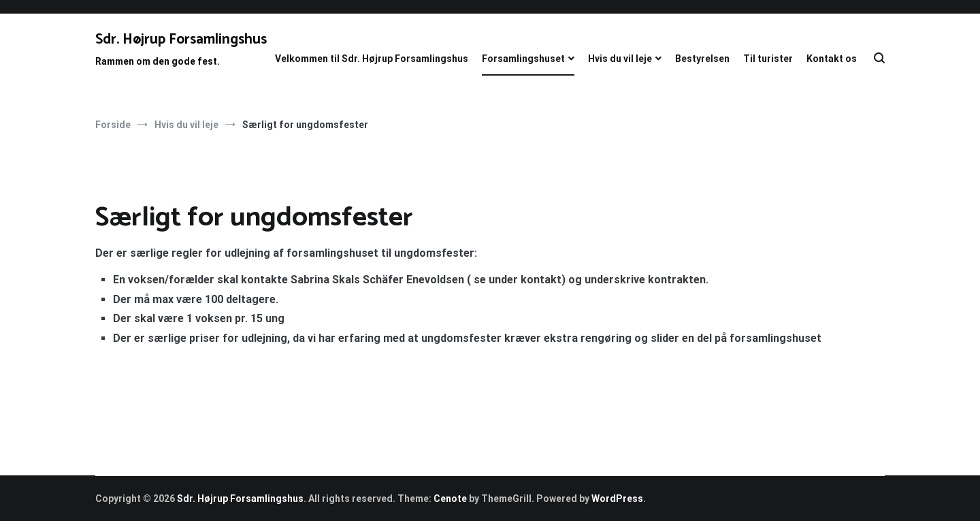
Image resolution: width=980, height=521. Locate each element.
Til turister (768, 59)
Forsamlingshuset (523, 59)
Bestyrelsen (702, 59)
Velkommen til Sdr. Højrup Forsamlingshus (372, 59)
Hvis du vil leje (620, 59)
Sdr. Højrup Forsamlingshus (181, 40)
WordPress (617, 499)
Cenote (450, 499)
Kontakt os (832, 59)
